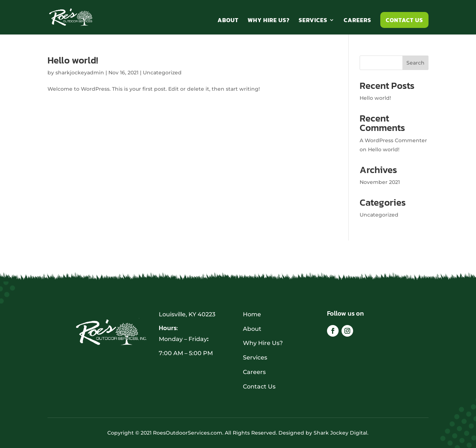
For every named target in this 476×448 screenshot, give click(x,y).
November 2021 (380, 182)
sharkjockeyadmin (80, 73)
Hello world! (73, 60)
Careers (357, 21)
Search (415, 63)
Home (252, 314)
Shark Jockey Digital (340, 433)
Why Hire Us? (269, 21)
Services (313, 21)
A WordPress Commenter (393, 140)
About (228, 21)
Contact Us (404, 20)
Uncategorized (162, 73)
